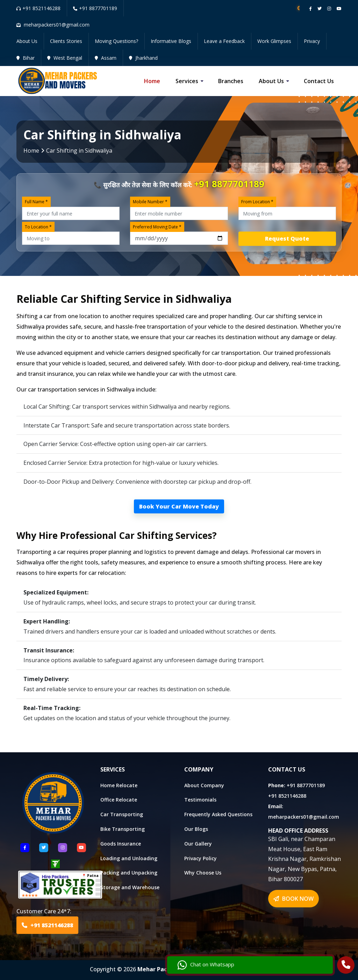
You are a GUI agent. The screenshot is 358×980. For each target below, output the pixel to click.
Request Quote (287, 239)
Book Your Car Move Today (179, 506)
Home (152, 81)
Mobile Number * (150, 202)
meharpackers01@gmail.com (304, 817)
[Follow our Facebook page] (310, 9)
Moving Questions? (116, 41)
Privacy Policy (201, 858)
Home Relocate (119, 785)
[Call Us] (346, 966)
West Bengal (65, 58)
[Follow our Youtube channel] (339, 9)
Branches (231, 81)
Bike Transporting (123, 829)
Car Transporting (122, 814)
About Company (204, 785)
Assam (106, 58)
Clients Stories (66, 41)
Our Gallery (198, 844)
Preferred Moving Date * (157, 227)
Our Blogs (196, 829)
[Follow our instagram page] (329, 9)
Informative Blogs (171, 41)
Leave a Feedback (224, 41)
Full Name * (36, 202)
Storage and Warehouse (130, 887)
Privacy (312, 41)
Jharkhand (143, 58)
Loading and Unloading (129, 858)
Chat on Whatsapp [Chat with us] (295, 961)
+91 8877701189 (95, 8)
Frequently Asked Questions (218, 814)
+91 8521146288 (38, 8)
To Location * (38, 227)
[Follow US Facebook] (25, 848)
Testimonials (200, 800)
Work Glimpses (274, 41)
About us (271, 81)
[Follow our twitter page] (320, 9)
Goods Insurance (121, 844)
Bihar (26, 58)
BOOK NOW (293, 899)
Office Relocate (119, 800)
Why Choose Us (203, 873)
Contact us (319, 81)
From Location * (257, 202)
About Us (27, 41)
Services (187, 81)
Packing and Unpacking (129, 873)
